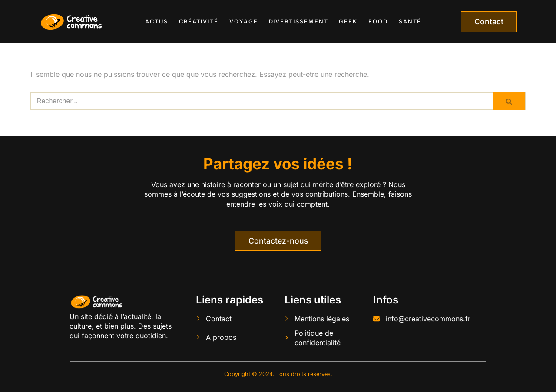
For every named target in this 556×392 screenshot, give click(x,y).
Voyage (244, 21)
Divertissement (299, 21)
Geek (348, 21)
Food (378, 21)
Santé (410, 21)
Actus (157, 21)
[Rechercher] (261, 101)
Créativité (199, 21)
